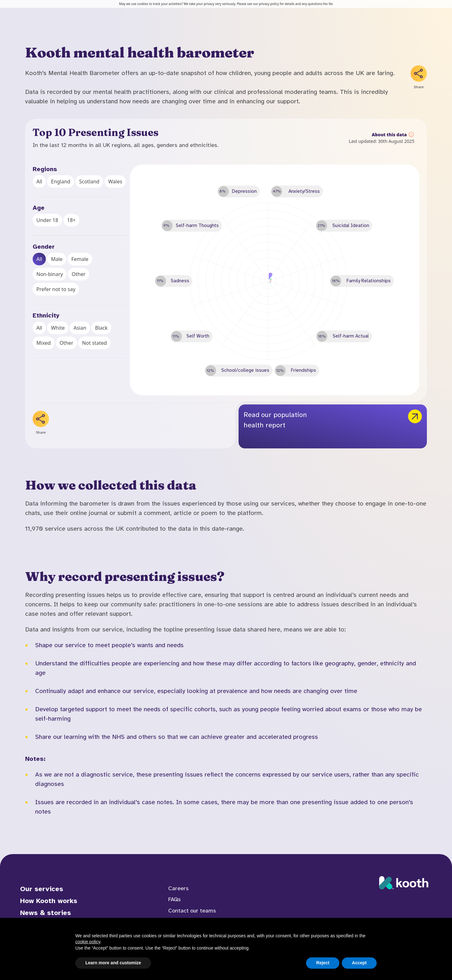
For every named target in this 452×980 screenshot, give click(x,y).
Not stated (94, 343)
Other (78, 274)
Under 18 (47, 220)
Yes (326, 4)
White (58, 328)
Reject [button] (323, 963)
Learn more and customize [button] (113, 963)
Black (101, 328)
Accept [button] (359, 963)
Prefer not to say (56, 289)
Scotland (89, 181)
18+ (71, 220)
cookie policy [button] (88, 942)
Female (80, 259)
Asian (80, 328)
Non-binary (50, 274)
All (39, 181)
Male (57, 259)
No (331, 4)
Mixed (44, 343)
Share (419, 87)
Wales (115, 181)
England (60, 181)
